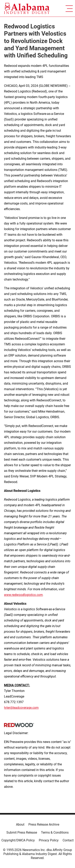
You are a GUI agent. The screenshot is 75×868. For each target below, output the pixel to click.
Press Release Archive (44, 824)
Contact (68, 840)
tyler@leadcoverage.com (21, 708)
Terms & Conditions (55, 832)
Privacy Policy (49, 840)
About (20, 824)
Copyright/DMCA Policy (18, 840)
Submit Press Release (22, 832)
